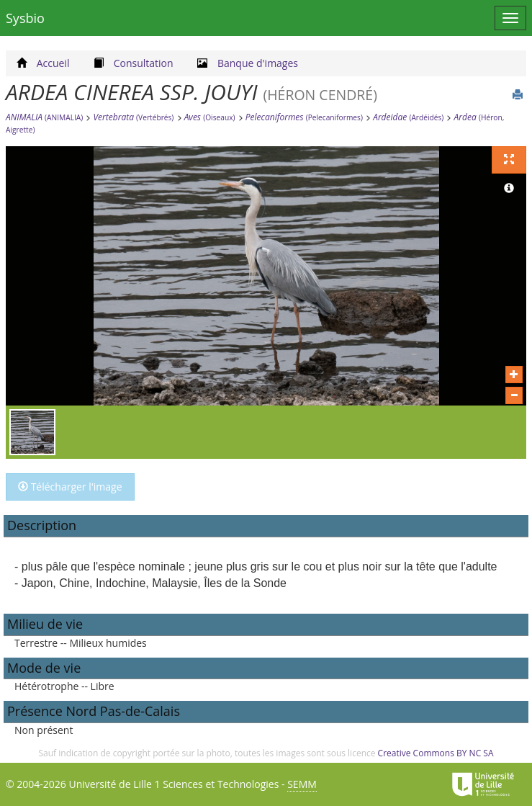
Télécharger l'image (70, 487)
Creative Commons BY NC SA (436, 753)
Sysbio (25, 18)
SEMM (302, 784)
